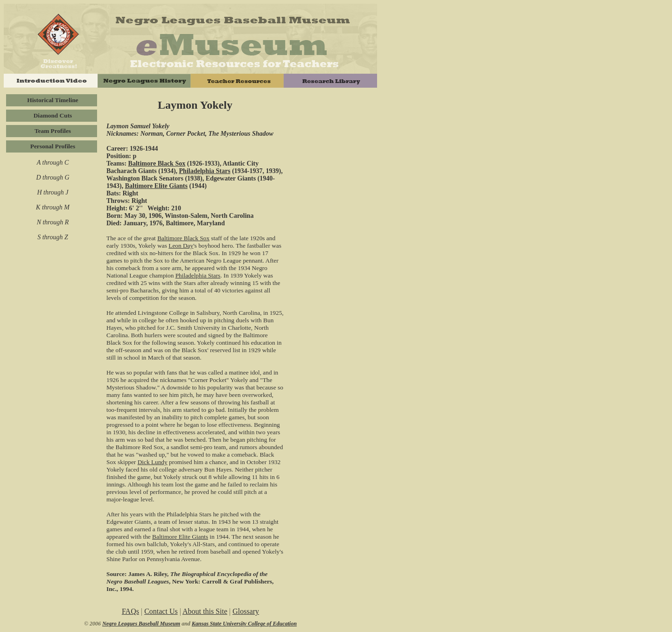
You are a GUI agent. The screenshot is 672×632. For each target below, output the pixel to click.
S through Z (53, 237)
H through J (52, 192)
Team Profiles (53, 131)
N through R (53, 222)
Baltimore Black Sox (157, 163)
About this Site (205, 611)
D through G (52, 177)
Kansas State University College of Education (244, 624)
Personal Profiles (53, 146)
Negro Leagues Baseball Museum (141, 624)
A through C (53, 163)
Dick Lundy (153, 462)
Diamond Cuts (53, 115)
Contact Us (161, 611)
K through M (53, 207)
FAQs (130, 611)
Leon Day (181, 246)
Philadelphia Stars (205, 171)
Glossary (246, 611)
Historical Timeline (52, 100)
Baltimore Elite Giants (156, 186)
